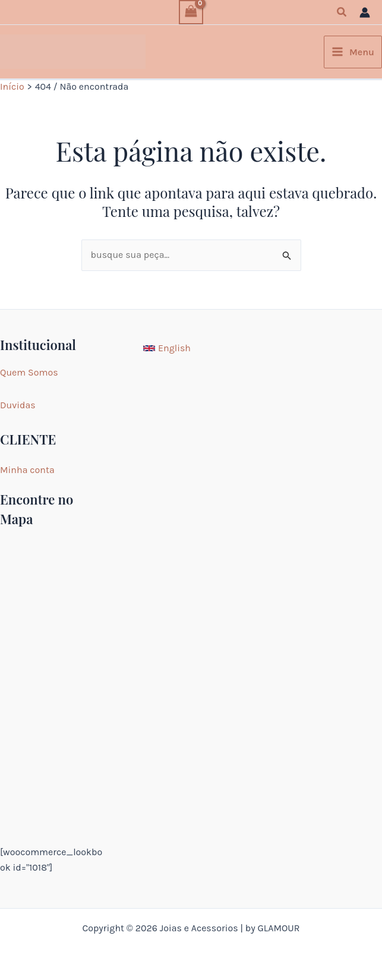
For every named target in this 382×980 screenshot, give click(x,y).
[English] (167, 348)
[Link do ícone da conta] (365, 12)
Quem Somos (29, 372)
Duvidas (18, 405)
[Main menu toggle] (353, 52)
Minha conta (27, 470)
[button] (342, 12)
